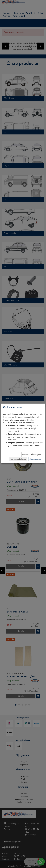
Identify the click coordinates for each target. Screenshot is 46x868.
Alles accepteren (36, 459)
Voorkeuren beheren (18, 459)
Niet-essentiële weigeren (32, 454)
